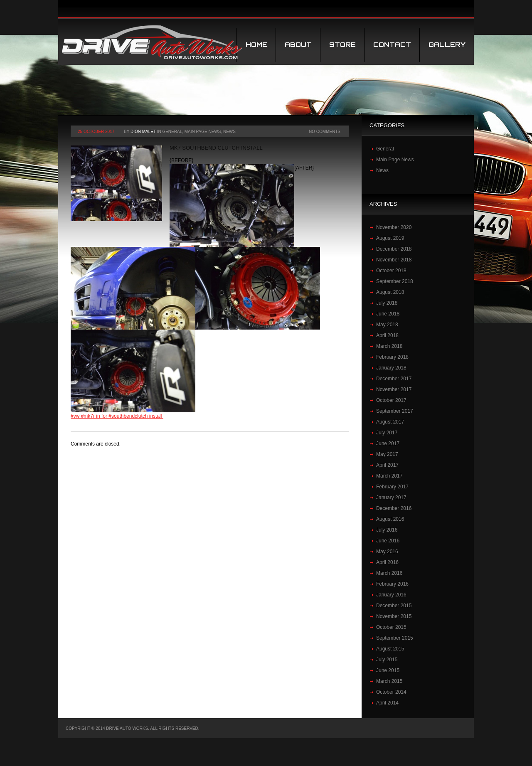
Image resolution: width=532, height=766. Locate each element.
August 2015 (390, 649)
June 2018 (388, 314)
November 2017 (394, 389)
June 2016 (388, 541)
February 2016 (392, 584)
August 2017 (390, 422)
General (172, 132)
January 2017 (391, 498)
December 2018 (394, 249)
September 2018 (395, 281)
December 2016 (394, 508)
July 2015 (387, 660)
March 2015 (389, 681)
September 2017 (395, 411)
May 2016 (387, 552)
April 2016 (387, 562)
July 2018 (387, 303)
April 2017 (387, 465)
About (298, 45)
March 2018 (389, 346)
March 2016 (389, 573)
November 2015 (394, 616)
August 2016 (390, 519)
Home (256, 45)
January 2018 (391, 368)
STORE (342, 45)
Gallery (447, 45)
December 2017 (394, 379)
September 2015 (395, 638)
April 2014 (387, 703)
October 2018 (391, 271)
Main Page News (203, 132)
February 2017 (392, 487)
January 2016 (391, 595)
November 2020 (394, 227)
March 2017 (389, 476)
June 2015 (388, 670)
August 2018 (390, 292)
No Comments (325, 132)
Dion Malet (143, 132)
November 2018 (394, 260)
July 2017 (387, 433)
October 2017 (391, 400)
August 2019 (390, 238)
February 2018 (392, 357)
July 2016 (387, 530)
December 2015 (394, 606)
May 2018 (387, 325)
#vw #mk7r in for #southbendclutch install (117, 416)
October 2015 (391, 627)
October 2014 (391, 692)
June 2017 (388, 443)
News (229, 132)
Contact (392, 45)
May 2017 (387, 454)
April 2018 (387, 335)
